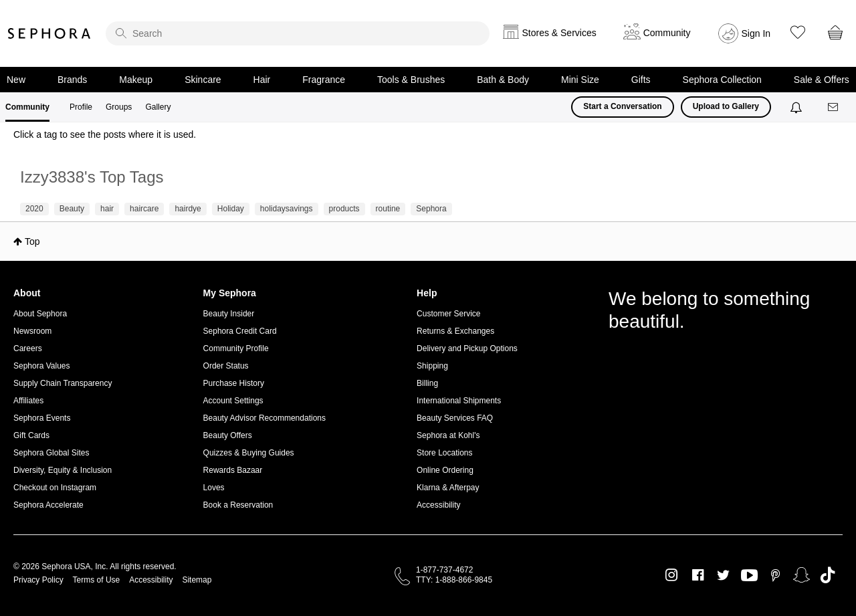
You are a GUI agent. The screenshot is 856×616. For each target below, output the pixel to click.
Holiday (231, 209)
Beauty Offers (228, 435)
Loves (214, 488)
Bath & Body (503, 80)
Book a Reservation (238, 505)
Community (27, 107)
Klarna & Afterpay (448, 488)
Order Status (226, 366)
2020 (34, 209)
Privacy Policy (38, 580)
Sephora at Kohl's (448, 435)
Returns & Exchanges (455, 331)
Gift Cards (31, 435)
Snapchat (801, 575)
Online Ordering (445, 470)
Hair (262, 80)
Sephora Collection (722, 80)
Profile (81, 107)
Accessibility (438, 505)
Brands (72, 80)
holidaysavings (287, 209)
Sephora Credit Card (240, 331)
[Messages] (834, 107)
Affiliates (28, 401)
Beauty (72, 209)
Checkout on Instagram (55, 488)
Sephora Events (42, 418)
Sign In (756, 33)
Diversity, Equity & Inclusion (63, 470)
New (16, 80)
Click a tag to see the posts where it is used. (105, 134)
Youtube (749, 576)
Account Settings (233, 401)
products (344, 209)
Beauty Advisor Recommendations (264, 418)
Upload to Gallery (726, 106)
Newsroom (32, 331)
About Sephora (40, 314)
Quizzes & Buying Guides (249, 453)
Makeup (136, 80)
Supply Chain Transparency (63, 383)
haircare (144, 209)
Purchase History (234, 383)
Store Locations (444, 453)
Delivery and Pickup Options (467, 348)
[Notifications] (797, 107)
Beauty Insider (229, 314)
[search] (298, 33)
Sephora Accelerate (48, 505)
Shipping (432, 366)
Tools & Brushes (411, 80)
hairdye (188, 209)
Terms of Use (97, 580)
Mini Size (580, 80)
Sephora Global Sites (51, 453)
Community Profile (236, 348)
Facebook (698, 575)
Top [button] (32, 241)
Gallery (158, 107)
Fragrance (324, 80)
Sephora (49, 33)
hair (107, 209)
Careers (28, 348)
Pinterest (775, 575)
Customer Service (448, 314)
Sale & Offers (822, 80)
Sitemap (197, 580)
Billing (427, 383)
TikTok (828, 575)
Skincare (203, 80)
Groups (119, 107)
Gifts (641, 80)
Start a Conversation (622, 106)
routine (388, 209)
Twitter (723, 575)
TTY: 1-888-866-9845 (454, 580)
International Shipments (459, 401)
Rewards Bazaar (233, 470)
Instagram (672, 575)
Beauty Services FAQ (455, 418)
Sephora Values (42, 366)
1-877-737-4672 (444, 570)
